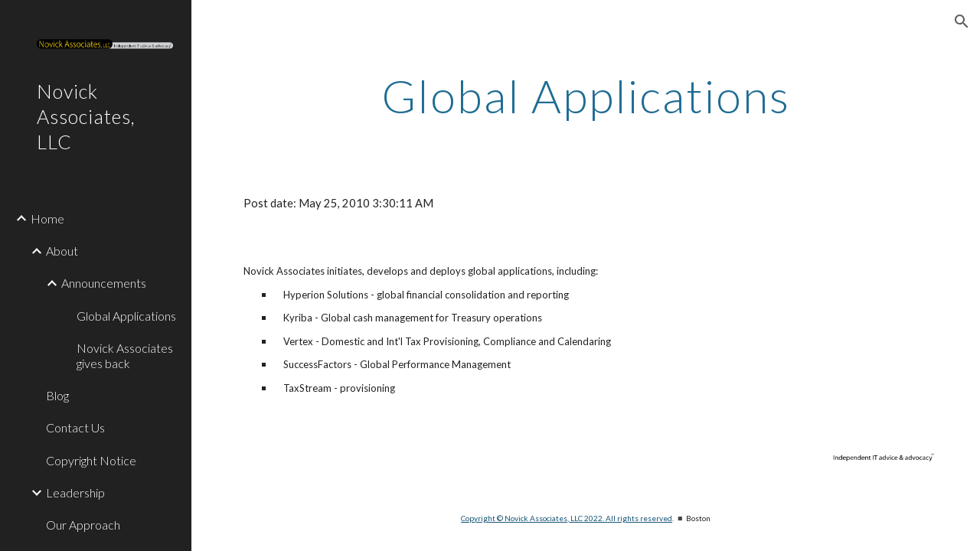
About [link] (62, 251)
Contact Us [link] (75, 427)
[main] (585, 96)
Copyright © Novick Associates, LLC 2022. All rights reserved (567, 518)
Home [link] (47, 218)
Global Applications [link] (126, 316)
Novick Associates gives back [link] (125, 355)
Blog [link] (57, 395)
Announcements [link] (104, 283)
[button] (962, 21)
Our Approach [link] (83, 525)
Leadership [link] (75, 492)
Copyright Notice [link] (91, 460)
